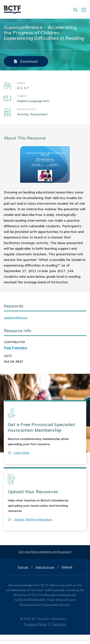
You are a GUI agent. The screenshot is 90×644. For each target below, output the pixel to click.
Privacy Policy (36, 624)
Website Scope (45, 567)
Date (8, 356)
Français (23, 567)
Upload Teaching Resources (30, 519)
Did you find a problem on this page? (45, 552)
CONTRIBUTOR (15, 342)
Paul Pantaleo (16, 348)
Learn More (19, 453)
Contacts (59, 624)
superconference (16, 318)
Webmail (67, 567)
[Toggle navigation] (86, 12)
